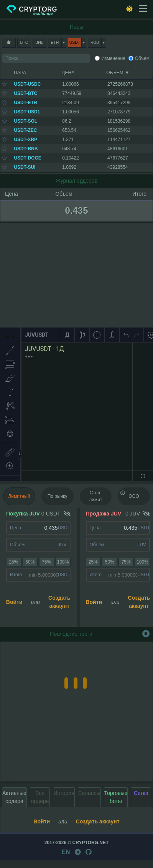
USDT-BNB (26, 149)
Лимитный (19, 496)
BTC (24, 42)
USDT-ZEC (25, 130)
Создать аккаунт (59, 602)
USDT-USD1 (27, 112)
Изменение (113, 58)
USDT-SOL (25, 121)
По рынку (58, 496)
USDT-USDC (27, 84)
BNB (39, 42)
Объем (142, 58)
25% (13, 562)
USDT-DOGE (27, 158)
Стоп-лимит (95, 496)
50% (30, 562)
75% (46, 562)
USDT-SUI (25, 167)
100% (63, 562)
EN (66, 852)
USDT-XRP (25, 140)
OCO (130, 494)
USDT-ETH (25, 103)
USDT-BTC (25, 93)
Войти (14, 602)
